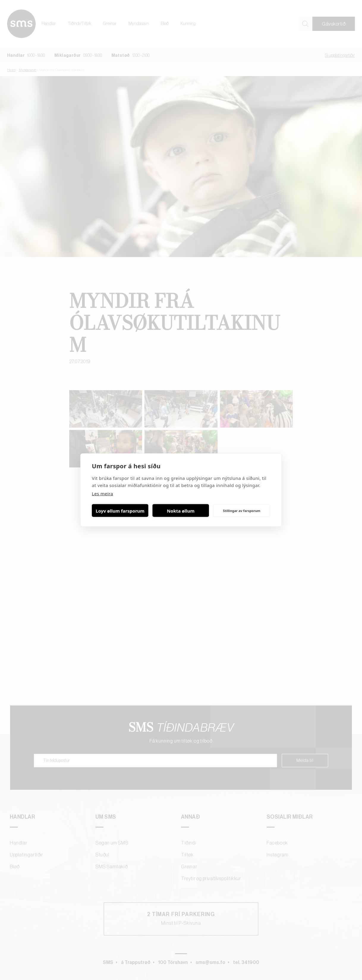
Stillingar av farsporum (242, 510)
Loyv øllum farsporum (120, 511)
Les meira (103, 494)
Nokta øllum (181, 511)
